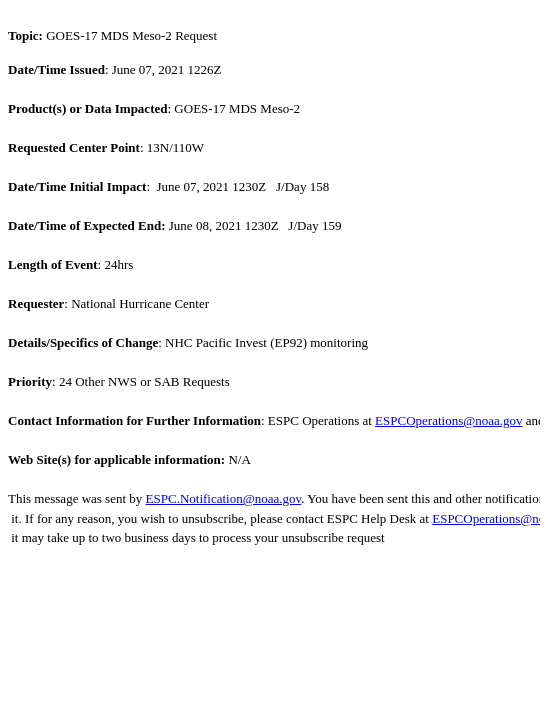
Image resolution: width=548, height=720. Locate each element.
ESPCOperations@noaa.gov (448, 420)
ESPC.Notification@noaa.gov (224, 498)
